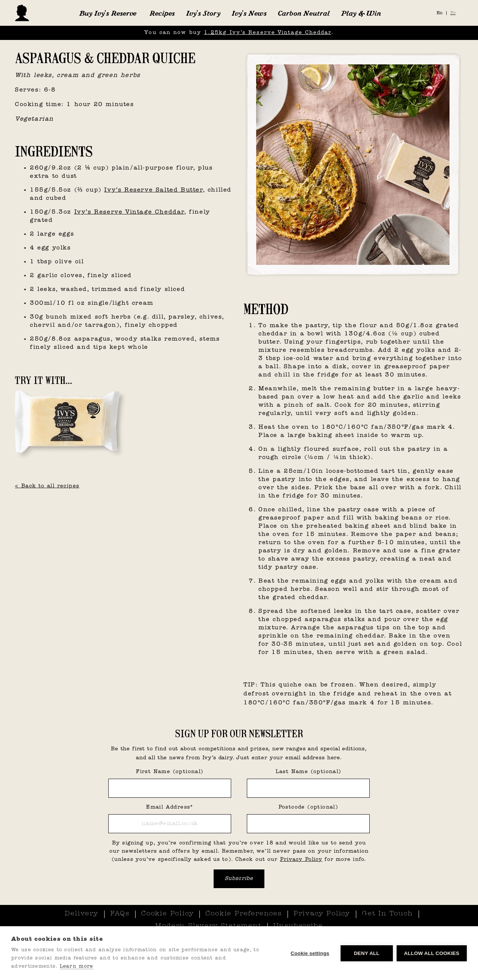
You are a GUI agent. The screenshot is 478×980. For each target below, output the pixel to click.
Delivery (81, 914)
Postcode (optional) (308, 807)
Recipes (162, 13)
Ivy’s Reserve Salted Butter (153, 190)
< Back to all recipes (47, 486)
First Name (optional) (170, 772)
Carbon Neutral (304, 13)
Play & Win (361, 13)
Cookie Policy (167, 914)
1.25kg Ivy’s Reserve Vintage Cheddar (268, 33)
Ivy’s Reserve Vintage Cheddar (129, 212)
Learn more (77, 966)
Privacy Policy (301, 860)
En (440, 13)
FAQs (120, 914)
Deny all (367, 953)
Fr (453, 13)
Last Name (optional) (308, 772)
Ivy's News (249, 13)
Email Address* (170, 807)
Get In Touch (387, 914)
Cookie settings (310, 953)
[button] (108, 13)
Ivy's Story (203, 13)
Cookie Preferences (243, 914)
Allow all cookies (432, 953)
